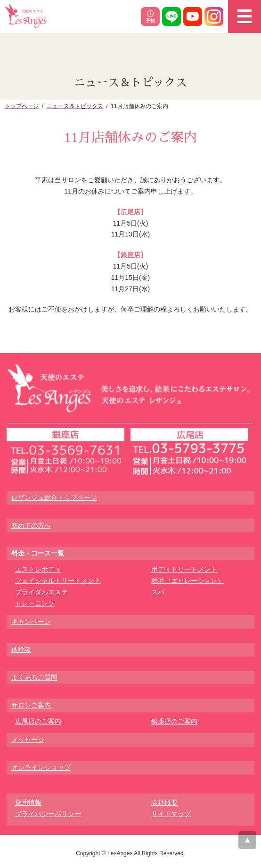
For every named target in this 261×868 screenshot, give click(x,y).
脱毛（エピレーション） (188, 581)
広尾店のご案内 (38, 721)
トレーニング (35, 603)
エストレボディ (38, 569)
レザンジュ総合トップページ (54, 497)
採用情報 (28, 802)
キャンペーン (31, 622)
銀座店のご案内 (174, 721)
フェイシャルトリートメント (58, 581)
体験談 (21, 649)
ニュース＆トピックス (75, 106)
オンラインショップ (41, 767)
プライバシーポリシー (48, 814)
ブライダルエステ (41, 592)
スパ (158, 592)
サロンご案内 (31, 705)
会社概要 (164, 802)
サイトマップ (171, 814)
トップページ (22, 106)
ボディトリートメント (184, 569)
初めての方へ (31, 525)
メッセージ (28, 740)
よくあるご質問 (34, 677)
